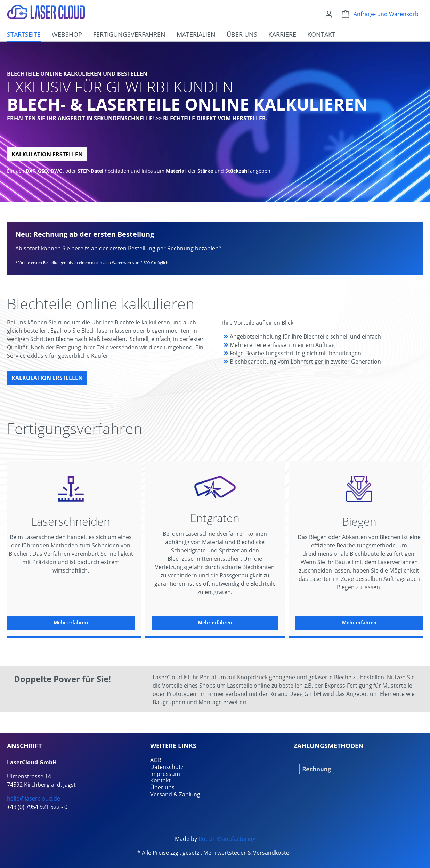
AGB (156, 760)
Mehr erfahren (71, 622)
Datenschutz (167, 767)
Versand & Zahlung (175, 794)
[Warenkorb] (380, 14)
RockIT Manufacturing (227, 839)
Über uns (162, 787)
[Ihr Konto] (329, 14)
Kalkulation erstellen (47, 154)
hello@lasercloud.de (34, 798)
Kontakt (160, 780)
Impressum (165, 774)
